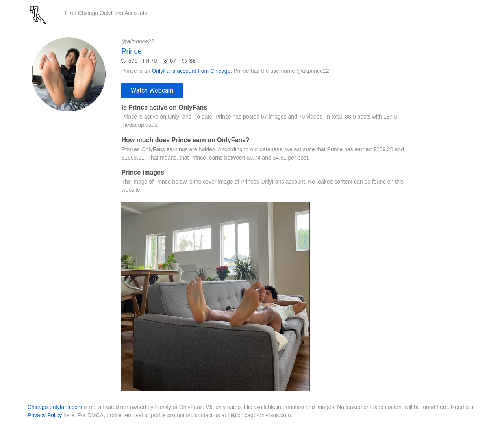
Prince (131, 51)
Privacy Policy (45, 415)
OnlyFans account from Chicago (191, 71)
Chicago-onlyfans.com (55, 407)
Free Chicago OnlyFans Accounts (106, 13)
